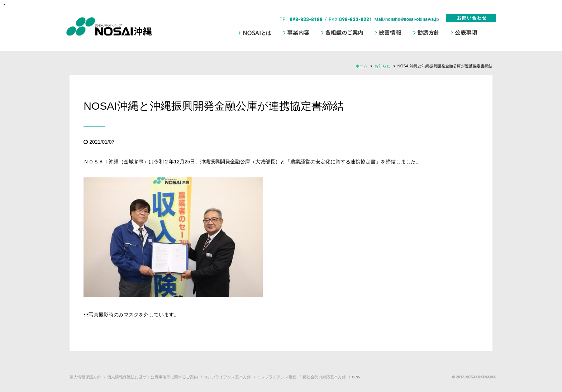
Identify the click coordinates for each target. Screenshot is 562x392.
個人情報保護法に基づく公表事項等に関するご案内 (153, 377)
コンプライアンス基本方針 (227, 377)
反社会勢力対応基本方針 (324, 377)
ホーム (361, 66)
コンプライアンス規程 (277, 377)
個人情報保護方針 (85, 377)
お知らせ (382, 66)
